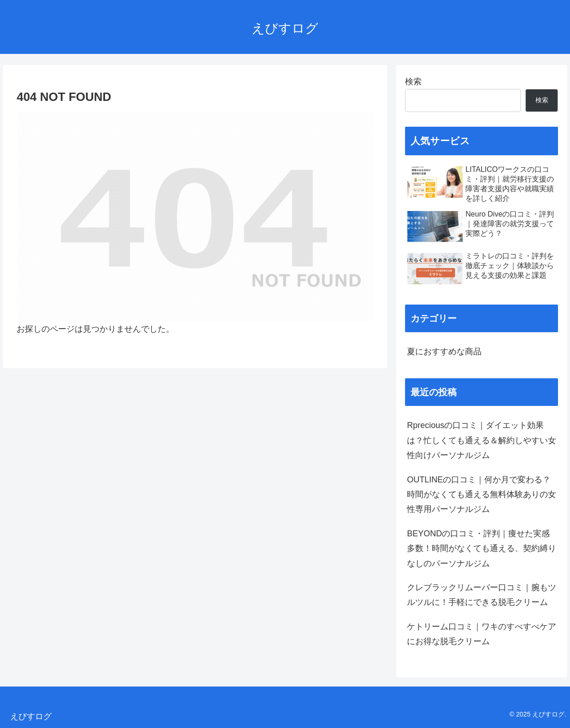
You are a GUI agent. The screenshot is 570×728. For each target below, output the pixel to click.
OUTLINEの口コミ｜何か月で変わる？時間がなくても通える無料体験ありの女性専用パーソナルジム (482, 495)
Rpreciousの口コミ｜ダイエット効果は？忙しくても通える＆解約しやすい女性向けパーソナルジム (482, 440)
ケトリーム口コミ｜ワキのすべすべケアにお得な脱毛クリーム (482, 634)
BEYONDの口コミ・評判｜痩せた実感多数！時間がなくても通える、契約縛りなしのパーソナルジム (482, 549)
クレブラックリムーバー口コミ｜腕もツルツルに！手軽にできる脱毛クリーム (482, 595)
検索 (413, 82)
